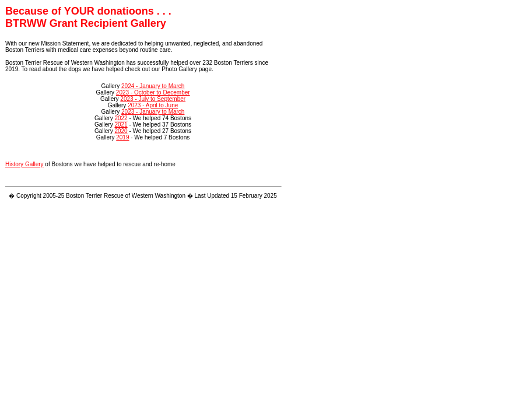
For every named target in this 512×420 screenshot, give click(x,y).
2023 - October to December (153, 92)
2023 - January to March (153, 112)
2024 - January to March (153, 86)
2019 (122, 137)
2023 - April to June (153, 105)
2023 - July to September (153, 99)
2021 (121, 125)
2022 (121, 118)
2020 (121, 131)
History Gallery (24, 164)
